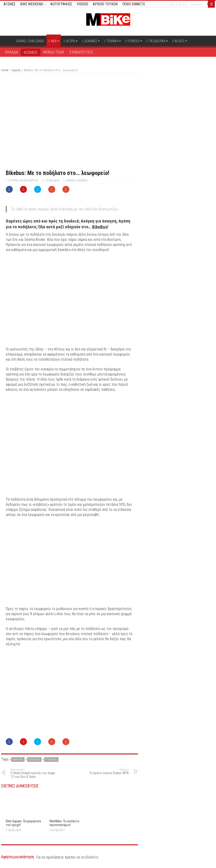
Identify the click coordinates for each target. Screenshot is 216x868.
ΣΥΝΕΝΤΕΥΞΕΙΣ (81, 52)
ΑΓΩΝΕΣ (10, 4)
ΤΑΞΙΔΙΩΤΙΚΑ (156, 41)
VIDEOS (82, 4)
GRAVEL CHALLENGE (30, 41)
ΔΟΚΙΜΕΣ (90, 41)
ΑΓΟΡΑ (69, 41)
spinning (35, 760)
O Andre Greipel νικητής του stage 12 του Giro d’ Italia (34, 773)
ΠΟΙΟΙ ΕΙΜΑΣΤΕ (134, 4)
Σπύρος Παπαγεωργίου (24, 180)
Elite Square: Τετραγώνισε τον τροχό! (23, 823)
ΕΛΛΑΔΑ (12, 52)
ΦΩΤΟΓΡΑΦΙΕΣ (61, 4)
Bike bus (18, 760)
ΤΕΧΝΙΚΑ (111, 41)
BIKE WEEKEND (32, 4)
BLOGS (178, 41)
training (52, 760)
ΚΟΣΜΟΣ (31, 52)
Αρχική (7, 41)
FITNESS (132, 41)
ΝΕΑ (53, 41)
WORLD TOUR (53, 52)
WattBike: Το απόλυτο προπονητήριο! (64, 823)
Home (5, 70)
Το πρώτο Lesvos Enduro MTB (105, 771)
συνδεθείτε (90, 857)
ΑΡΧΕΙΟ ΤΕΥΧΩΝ (105, 4)
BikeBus (100, 227)
